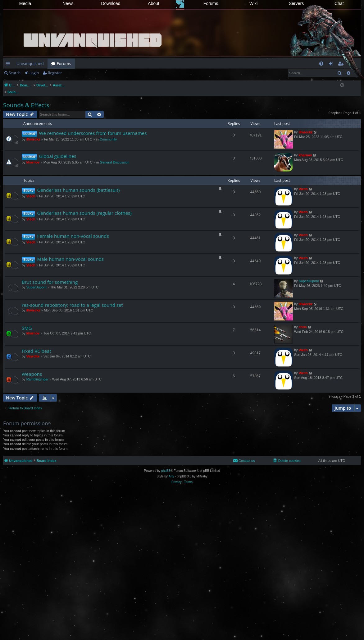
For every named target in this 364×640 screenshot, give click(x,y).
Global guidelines (58, 150)
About (154, 3)
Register (55, 73)
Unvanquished (30, 63)
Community (108, 133)
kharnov (33, 156)
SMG (27, 321)
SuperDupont (36, 281)
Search (15, 73)
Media (25, 3)
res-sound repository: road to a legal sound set (72, 298)
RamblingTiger (37, 373)
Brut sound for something (50, 275)
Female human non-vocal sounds (73, 229)
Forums (211, 3)
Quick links (9, 65)
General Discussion (114, 156)
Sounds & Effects (26, 99)
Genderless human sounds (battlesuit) (78, 183)
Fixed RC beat (36, 344)
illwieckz (33, 133)
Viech (31, 190)
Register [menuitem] (342, 65)
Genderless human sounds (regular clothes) (84, 206)
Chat (339, 3)
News (68, 3)
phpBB (166, 464)
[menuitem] (321, 64)
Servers (296, 3)
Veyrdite (33, 350)
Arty (171, 470)
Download (111, 3)
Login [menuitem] (332, 65)
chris (303, 320)
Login (34, 73)
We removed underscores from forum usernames (93, 127)
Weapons (32, 367)
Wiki (253, 3)
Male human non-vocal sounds (70, 252)
